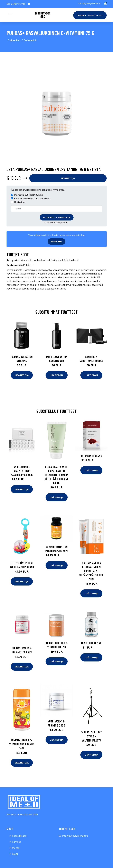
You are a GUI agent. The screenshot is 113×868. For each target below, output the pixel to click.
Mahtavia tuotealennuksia (28, 195)
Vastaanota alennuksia (57, 217)
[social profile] (29, 4)
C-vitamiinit (30, 40)
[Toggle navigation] (10, 15)
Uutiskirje (19, 202)
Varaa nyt (56, 242)
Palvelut (16, 842)
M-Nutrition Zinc (91, 643)
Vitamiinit (15, 40)
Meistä (16, 848)
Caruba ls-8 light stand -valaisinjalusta (91, 736)
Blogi (15, 854)
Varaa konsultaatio (90, 15)
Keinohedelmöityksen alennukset (32, 199)
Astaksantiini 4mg (91, 456)
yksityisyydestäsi (61, 222)
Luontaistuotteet (41, 260)
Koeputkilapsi (20, 836)
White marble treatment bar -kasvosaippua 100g (22, 471)
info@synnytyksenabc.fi (89, 3)
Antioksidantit (71, 260)
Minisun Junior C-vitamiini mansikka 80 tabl (22, 744)
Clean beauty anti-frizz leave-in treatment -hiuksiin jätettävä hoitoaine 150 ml (56, 475)
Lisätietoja (68, 178)
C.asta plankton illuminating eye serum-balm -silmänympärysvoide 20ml (91, 571)
